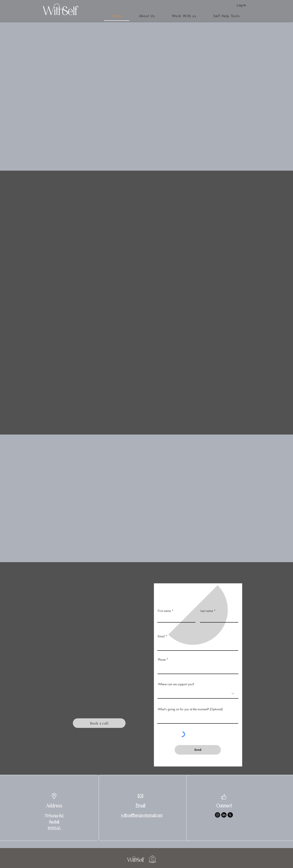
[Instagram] (218, 815)
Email (161, 636)
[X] (230, 815)
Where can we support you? (176, 684)
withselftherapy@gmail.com (142, 815)
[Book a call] (99, 723)
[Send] (198, 750)
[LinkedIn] (224, 815)
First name (164, 611)
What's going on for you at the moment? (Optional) (190, 709)
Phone (162, 660)
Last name (207, 611)
